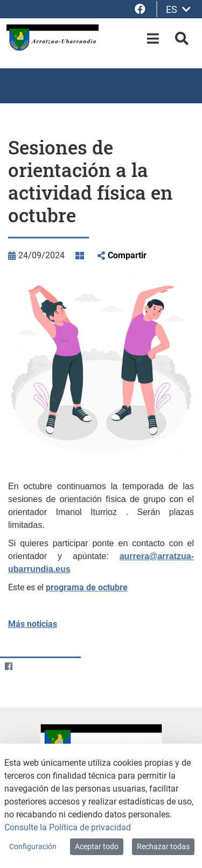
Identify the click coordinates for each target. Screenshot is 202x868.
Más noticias (33, 624)
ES (178, 9)
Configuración (33, 846)
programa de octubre (87, 587)
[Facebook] (8, 666)
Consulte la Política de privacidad (68, 827)
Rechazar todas (163, 846)
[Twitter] (29, 666)
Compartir (127, 255)
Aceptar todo (97, 846)
